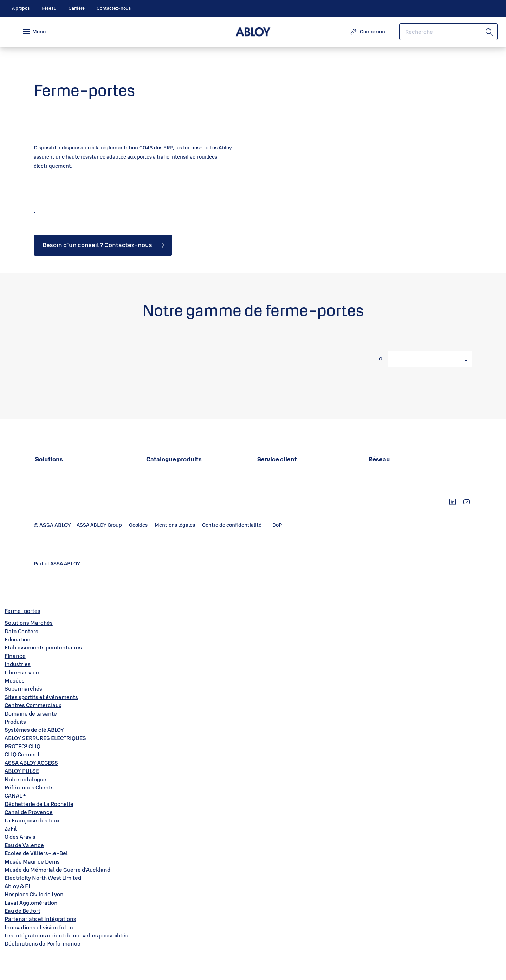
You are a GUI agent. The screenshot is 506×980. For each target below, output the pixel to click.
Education (18, 667)
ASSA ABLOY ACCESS (31, 790)
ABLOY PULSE (22, 798)
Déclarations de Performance (43, 971)
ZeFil (11, 856)
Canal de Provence (29, 839)
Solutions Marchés (29, 650)
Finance (15, 683)
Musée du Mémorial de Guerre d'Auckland (57, 897)
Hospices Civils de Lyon (34, 922)
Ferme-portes (22, 638)
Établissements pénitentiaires (43, 675)
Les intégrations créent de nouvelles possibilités (66, 963)
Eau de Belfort (22, 938)
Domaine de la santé (31, 741)
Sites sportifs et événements (41, 724)
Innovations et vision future (40, 955)
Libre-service (22, 700)
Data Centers (21, 659)
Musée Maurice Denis (32, 889)
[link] (21, 8)
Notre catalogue (25, 807)
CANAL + (15, 823)
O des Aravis (20, 864)
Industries (18, 691)
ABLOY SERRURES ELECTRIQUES (45, 766)
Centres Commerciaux (33, 732)
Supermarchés (23, 716)
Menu (39, 31)
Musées (15, 708)
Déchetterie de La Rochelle (39, 831)
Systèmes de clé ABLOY (34, 757)
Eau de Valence (24, 872)
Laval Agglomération (31, 930)
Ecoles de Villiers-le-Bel (36, 880)
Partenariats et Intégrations (40, 946)
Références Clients (29, 815)
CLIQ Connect (22, 782)
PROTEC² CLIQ (22, 774)
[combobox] (448, 32)
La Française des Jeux (32, 848)
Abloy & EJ (17, 914)
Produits (15, 749)
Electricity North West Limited (43, 905)
